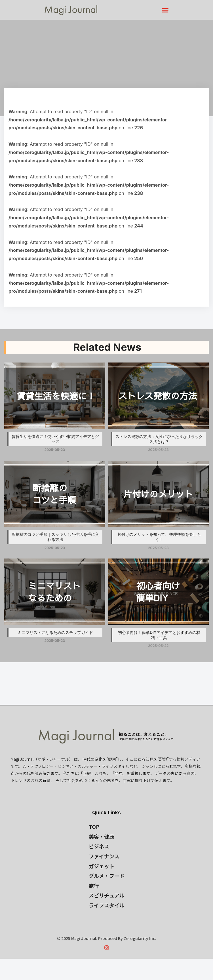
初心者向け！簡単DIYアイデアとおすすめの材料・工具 (159, 635)
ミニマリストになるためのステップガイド (55, 632)
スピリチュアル (107, 895)
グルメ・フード (107, 876)
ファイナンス (104, 856)
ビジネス (99, 846)
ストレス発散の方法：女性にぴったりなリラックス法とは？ (159, 439)
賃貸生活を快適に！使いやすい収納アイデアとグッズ (55, 439)
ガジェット (102, 866)
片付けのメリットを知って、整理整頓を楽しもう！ (159, 537)
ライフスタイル (107, 905)
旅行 (94, 886)
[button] (165, 10)
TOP (94, 827)
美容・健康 (102, 836)
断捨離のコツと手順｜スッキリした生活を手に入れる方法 (55, 537)
